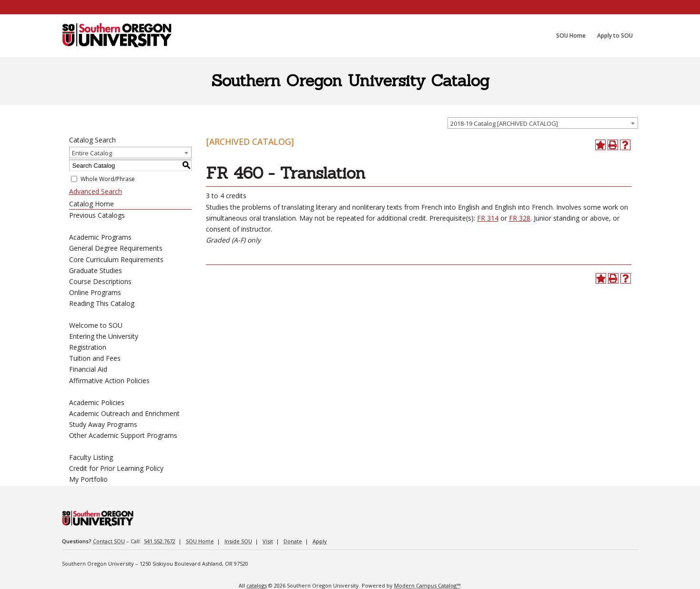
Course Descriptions (100, 281)
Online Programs (95, 292)
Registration (88, 347)
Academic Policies (97, 402)
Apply (320, 541)
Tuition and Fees (95, 358)
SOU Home (200, 541)
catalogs (257, 585)
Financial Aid (88, 369)
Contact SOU (109, 541)
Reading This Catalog (102, 303)
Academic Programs (100, 237)
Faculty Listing (91, 457)
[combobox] (543, 123)
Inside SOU (238, 541)
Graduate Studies (96, 270)
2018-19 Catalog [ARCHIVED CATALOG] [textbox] (504, 123)
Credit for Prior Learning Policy (116, 468)
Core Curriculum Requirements (116, 259)
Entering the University (104, 336)
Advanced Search (96, 191)
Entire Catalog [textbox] (92, 153)
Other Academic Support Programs (123, 435)
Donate (293, 541)
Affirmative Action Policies (109, 381)
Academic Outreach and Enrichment (124, 413)
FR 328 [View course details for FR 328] (520, 218)
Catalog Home (91, 204)
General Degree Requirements (116, 248)
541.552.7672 (160, 541)
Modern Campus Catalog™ (427, 585)
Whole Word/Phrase (108, 179)
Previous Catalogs (97, 215)
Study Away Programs (103, 424)
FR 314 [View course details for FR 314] (488, 218)
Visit (268, 541)
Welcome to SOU (96, 325)
